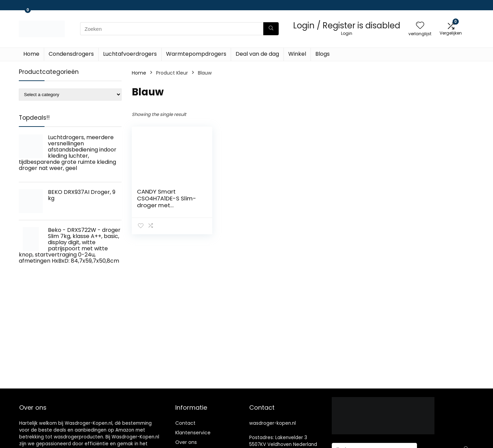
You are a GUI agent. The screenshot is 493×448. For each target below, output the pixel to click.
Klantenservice (193, 433)
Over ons (186, 442)
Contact (185, 423)
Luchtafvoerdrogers (130, 54)
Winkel (297, 54)
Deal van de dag (257, 54)
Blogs (323, 54)
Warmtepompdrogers (196, 54)
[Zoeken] (271, 29)
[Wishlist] (420, 26)
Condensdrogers (71, 54)
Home (31, 54)
